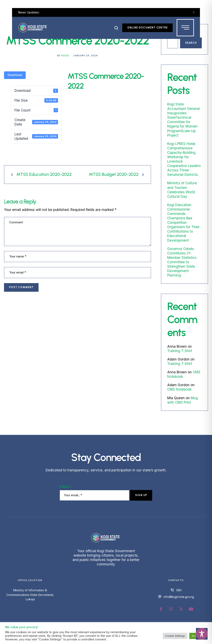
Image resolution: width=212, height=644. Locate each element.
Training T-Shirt (180, 351)
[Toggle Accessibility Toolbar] (202, 634)
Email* (66, 487)
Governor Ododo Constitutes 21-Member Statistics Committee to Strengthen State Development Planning (182, 262)
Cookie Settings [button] (175, 636)
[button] (116, 28)
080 (179, 590)
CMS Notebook (179, 389)
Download (15, 75)
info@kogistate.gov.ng (179, 597)
